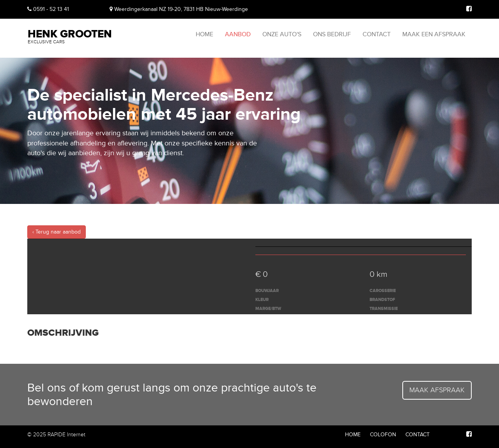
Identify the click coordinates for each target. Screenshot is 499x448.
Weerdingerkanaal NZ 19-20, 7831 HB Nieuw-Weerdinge (179, 9)
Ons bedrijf (332, 34)
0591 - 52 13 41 (48, 9)
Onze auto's (282, 34)
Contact (377, 34)
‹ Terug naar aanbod (57, 232)
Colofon (383, 435)
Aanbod (238, 34)
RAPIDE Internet (66, 435)
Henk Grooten (70, 36)
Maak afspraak (437, 390)
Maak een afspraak (434, 34)
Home (204, 34)
